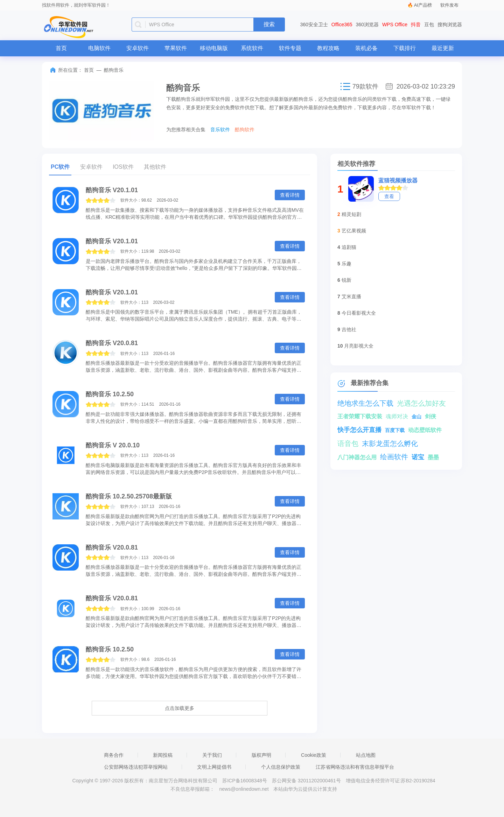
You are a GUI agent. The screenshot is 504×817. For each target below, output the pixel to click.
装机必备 (366, 48)
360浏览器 (367, 25)
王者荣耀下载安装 (360, 416)
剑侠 (430, 416)
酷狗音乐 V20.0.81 (112, 343)
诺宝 (418, 457)
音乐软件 (220, 130)
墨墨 (433, 457)
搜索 (269, 24)
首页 (61, 48)
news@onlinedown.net (244, 789)
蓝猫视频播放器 (398, 180)
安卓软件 (138, 48)
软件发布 (449, 5)
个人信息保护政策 (281, 767)
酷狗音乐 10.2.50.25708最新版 (129, 496)
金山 (416, 417)
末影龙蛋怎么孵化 (390, 444)
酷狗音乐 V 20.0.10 (113, 445)
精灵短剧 (351, 214)
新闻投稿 (163, 755)
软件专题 (290, 48)
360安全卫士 (314, 25)
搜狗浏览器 (450, 25)
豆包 (429, 25)
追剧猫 (349, 247)
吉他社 (349, 329)
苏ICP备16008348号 (245, 781)
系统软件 (252, 48)
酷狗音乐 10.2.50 (110, 394)
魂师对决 (397, 416)
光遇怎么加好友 (421, 403)
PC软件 (60, 167)
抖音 (416, 25)
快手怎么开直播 (359, 430)
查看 (389, 196)
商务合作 (114, 755)
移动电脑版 (214, 48)
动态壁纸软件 (425, 430)
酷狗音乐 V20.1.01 (112, 190)
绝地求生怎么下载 (365, 403)
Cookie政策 (314, 755)
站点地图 (366, 755)
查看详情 (290, 195)
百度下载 (395, 430)
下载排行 (405, 48)
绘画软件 (394, 457)
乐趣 (346, 264)
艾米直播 (351, 296)
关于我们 (212, 755)
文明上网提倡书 (214, 767)
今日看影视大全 (359, 313)
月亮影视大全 (359, 346)
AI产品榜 (423, 5)
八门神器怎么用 (357, 457)
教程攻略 (328, 48)
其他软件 (155, 167)
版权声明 (261, 755)
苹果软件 (176, 48)
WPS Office (395, 25)
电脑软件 (99, 48)
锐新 (346, 280)
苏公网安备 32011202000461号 (307, 781)
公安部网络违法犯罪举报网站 (136, 767)
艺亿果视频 (354, 231)
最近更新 (443, 48)
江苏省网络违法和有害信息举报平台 (355, 767)
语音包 (348, 444)
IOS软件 (123, 167)
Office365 (342, 25)
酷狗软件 (245, 130)
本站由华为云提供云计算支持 (305, 789)
